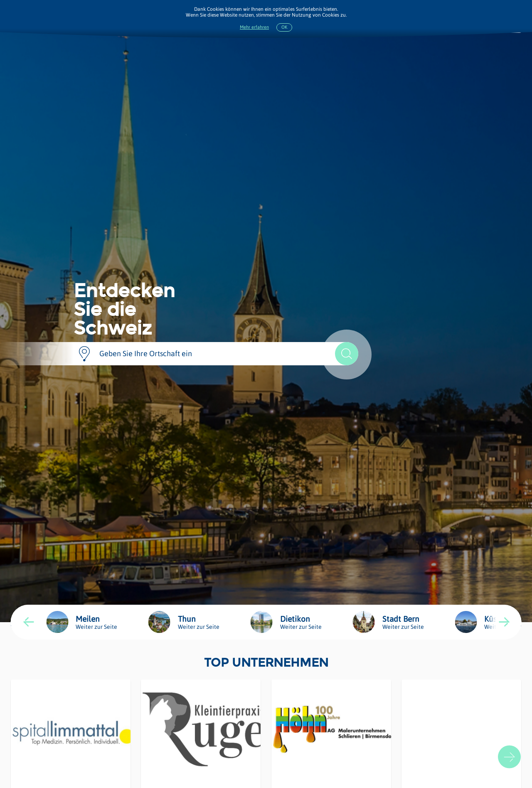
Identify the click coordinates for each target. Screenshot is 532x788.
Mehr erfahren (254, 27)
